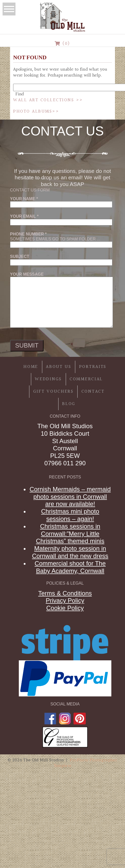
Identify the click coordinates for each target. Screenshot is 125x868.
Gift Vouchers (53, 391)
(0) (62, 44)
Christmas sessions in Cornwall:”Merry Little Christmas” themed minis (70, 534)
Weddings (48, 379)
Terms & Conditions (65, 593)
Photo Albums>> (36, 111)
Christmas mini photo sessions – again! (70, 515)
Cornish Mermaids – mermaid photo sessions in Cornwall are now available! (70, 497)
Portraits (93, 367)
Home (31, 367)
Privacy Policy (65, 600)
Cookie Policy (65, 608)
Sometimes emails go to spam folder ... (61, 239)
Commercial (86, 379)
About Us (59, 367)
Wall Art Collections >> (48, 100)
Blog (69, 404)
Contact (93, 391)
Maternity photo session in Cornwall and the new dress (70, 552)
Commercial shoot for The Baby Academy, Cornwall (70, 567)
